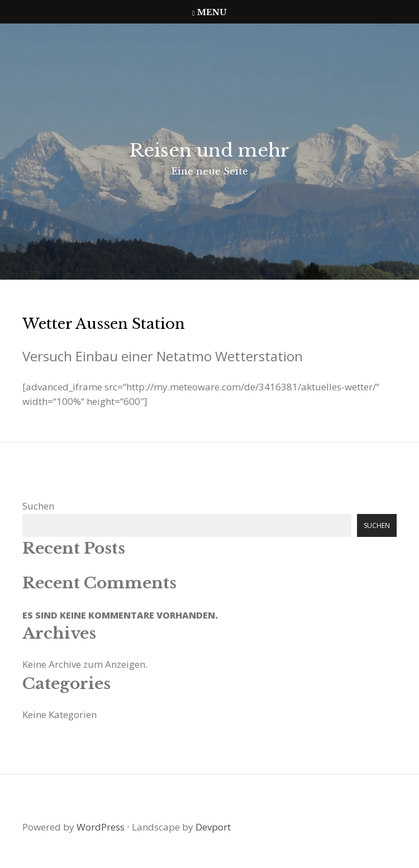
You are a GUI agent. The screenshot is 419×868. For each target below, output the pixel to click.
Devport (213, 827)
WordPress (101, 827)
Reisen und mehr (209, 150)
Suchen (38, 506)
